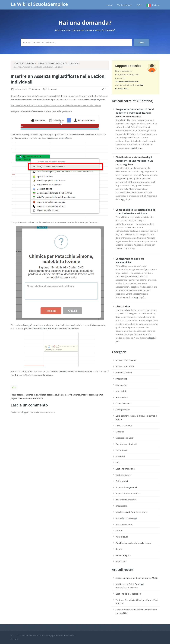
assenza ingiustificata (36, 395)
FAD (117, 463)
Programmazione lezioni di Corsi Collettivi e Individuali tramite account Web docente (135, 113)
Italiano (156, 5)
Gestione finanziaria (125, 469)
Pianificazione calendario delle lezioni (133, 543)
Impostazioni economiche (128, 493)
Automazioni (122, 397)
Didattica (74, 63)
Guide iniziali (122, 481)
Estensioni (120, 456)
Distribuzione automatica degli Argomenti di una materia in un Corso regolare (134, 161)
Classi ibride (123, 306)
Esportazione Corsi (124, 438)
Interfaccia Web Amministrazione (52, 63)
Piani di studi (122, 537)
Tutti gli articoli (124, 5)
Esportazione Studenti (126, 444)
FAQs (139, 5)
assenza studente (55, 395)
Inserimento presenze (126, 500)
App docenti (121, 385)
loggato (26, 412)
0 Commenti (51, 89)
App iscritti (121, 391)
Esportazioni (121, 450)
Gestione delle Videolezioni (128, 594)
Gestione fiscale (123, 475)
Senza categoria (123, 555)
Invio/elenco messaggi (126, 518)
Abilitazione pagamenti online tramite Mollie (137, 578)
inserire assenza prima (92, 395)
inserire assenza (72, 395)
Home (110, 5)
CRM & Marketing (124, 425)
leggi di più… (136, 148)
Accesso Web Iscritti (125, 366)
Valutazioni (121, 561)
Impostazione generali (126, 487)
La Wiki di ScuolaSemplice (39, 4)
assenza (21, 395)
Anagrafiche (121, 379)
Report (119, 549)
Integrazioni (121, 506)
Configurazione (123, 410)
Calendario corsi (123, 403)
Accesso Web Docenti (126, 360)
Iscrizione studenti (124, 524)
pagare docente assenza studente (27, 398)
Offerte (119, 531)
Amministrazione (124, 373)
